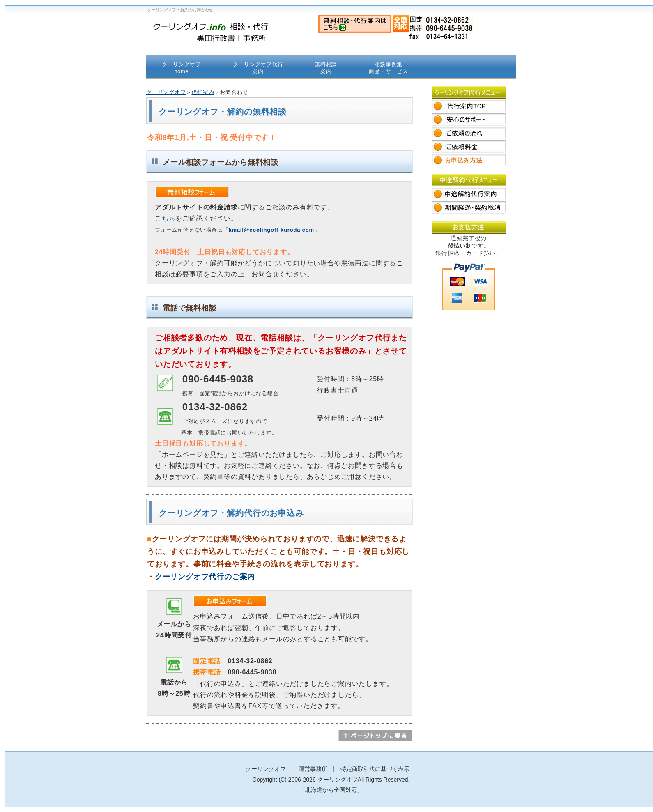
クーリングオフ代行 (258, 68)
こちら (165, 218)
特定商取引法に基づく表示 (375, 769)
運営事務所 (313, 769)
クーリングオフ (182, 68)
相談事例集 (389, 68)
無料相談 (326, 68)
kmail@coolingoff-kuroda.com (271, 230)
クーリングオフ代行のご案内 (205, 577)
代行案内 (203, 92)
